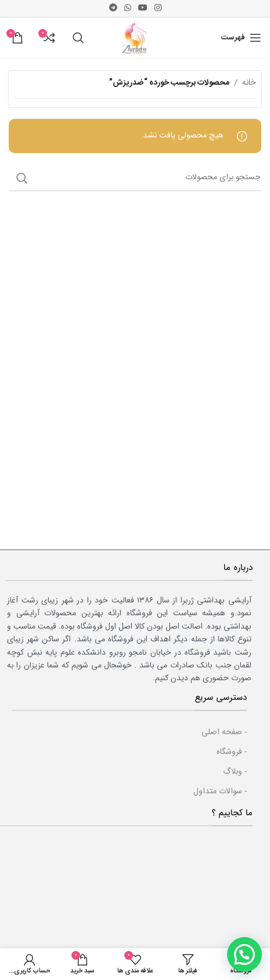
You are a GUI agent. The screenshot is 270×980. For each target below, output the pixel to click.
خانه (249, 83)
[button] (244, 954)
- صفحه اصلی (224, 732)
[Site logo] (135, 38)
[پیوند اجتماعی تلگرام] (113, 8)
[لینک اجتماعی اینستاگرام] (158, 8)
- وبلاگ (235, 772)
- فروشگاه (232, 752)
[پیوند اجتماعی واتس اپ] (128, 8)
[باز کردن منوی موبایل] (241, 38)
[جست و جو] (78, 38)
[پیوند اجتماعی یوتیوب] (143, 8)
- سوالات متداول (220, 792)
